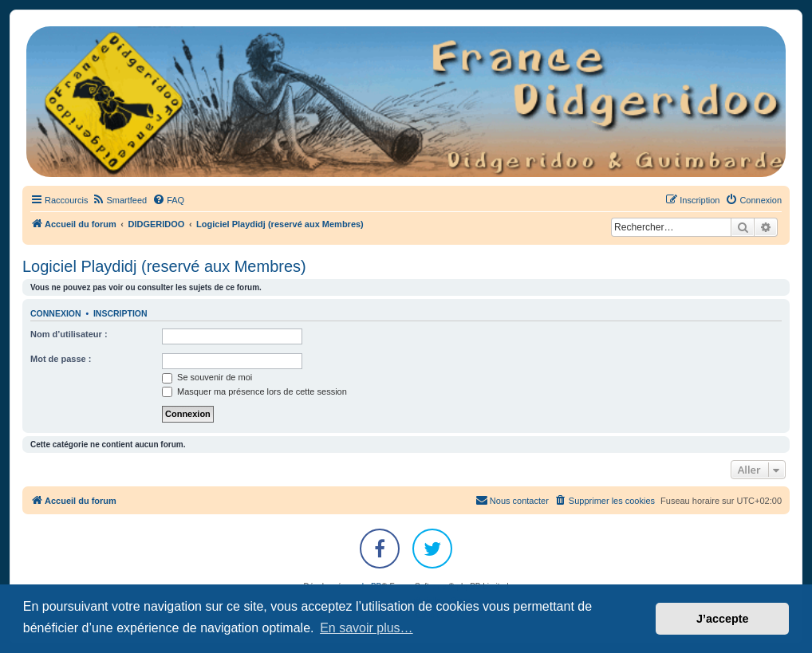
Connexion (56, 313)
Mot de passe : (61, 359)
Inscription (120, 313)
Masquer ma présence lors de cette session (254, 391)
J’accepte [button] (723, 619)
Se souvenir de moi (207, 377)
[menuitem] (119, 200)
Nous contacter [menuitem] (512, 500)
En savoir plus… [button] (367, 628)
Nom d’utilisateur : (69, 334)
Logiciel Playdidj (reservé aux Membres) (164, 266)
